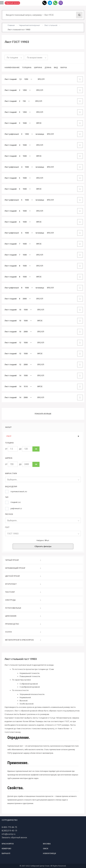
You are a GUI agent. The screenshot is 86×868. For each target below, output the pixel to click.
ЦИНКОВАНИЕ (11, 616)
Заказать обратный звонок (14, 837)
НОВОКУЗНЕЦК (49, 853)
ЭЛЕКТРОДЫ (10, 600)
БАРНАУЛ (6, 853)
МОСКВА (47, 844)
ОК (36, 449)
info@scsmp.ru (9, 834)
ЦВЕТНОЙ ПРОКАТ (13, 576)
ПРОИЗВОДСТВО (12, 624)
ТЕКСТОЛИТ (10, 592)
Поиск (79, 15)
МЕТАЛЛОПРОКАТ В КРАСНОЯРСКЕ (19, 640)
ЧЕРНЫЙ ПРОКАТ (12, 560)
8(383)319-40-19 (9, 831)
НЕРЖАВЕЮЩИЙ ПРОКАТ (15, 568)
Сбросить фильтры (43, 546)
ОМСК (46, 849)
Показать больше (43, 414)
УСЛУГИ (8, 632)
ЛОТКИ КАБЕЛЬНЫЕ (13, 608)
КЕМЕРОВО (6, 849)
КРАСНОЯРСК (8, 844)
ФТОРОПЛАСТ (11, 584)
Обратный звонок (12, 3)
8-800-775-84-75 (9, 827)
